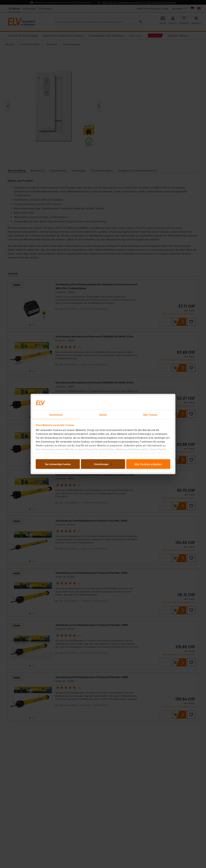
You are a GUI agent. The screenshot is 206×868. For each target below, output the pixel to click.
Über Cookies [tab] (150, 415)
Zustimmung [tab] (56, 415)
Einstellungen (103, 464)
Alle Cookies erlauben (148, 464)
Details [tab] (103, 415)
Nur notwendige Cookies (58, 464)
